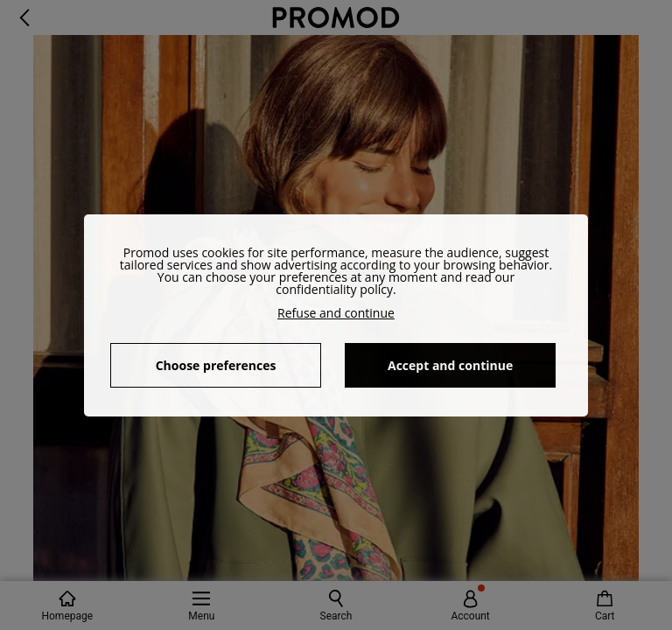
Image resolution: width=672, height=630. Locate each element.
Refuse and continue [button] (336, 313)
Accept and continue (450, 365)
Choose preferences (216, 365)
